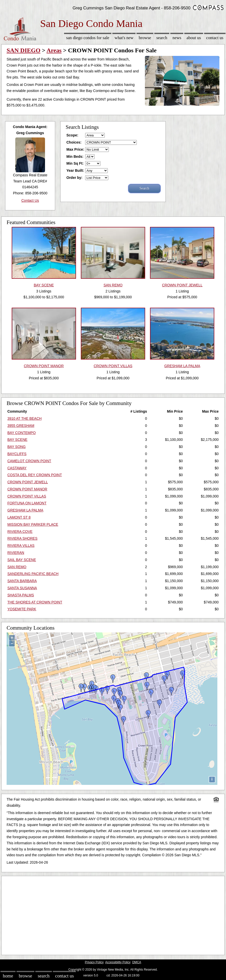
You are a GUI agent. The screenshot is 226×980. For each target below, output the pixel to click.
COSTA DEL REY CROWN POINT (35, 475)
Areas (54, 50)
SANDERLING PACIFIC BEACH (33, 574)
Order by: (74, 178)
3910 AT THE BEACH (25, 418)
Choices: (74, 142)
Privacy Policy (94, 962)
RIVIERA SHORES (22, 538)
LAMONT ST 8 (19, 517)
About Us (194, 38)
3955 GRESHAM (21, 426)
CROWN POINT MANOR (27, 489)
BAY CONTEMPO (22, 433)
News (177, 38)
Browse (145, 38)
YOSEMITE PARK (22, 609)
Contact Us (215, 38)
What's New (124, 38)
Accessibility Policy (118, 962)
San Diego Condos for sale (88, 38)
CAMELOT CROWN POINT (29, 461)
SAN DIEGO (24, 50)
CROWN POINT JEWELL (28, 482)
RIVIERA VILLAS (21, 546)
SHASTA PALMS (21, 595)
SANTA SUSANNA (22, 588)
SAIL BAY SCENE (22, 560)
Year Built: (75, 170)
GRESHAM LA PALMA (25, 510)
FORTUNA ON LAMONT (27, 503)
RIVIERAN (16, 553)
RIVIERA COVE (20, 532)
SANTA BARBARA (22, 581)
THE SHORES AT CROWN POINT (35, 602)
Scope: (72, 135)
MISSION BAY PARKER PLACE (33, 524)
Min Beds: (75, 157)
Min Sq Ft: (75, 163)
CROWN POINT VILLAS (27, 496)
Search (162, 38)
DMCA (137, 962)
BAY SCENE (17, 440)
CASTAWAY (17, 468)
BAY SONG (17, 447)
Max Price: (75, 149)
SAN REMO (17, 567)
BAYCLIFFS (17, 454)
